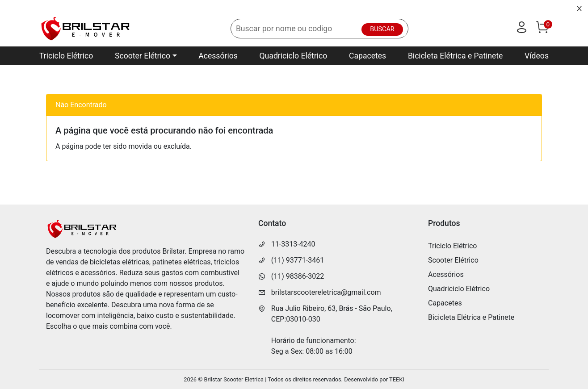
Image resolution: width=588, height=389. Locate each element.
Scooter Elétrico (453, 260)
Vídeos (537, 56)
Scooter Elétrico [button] (143, 56)
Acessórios (218, 56)
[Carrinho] (542, 29)
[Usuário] (521, 29)
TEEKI (397, 379)
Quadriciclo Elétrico (294, 56)
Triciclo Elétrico (66, 56)
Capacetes (367, 56)
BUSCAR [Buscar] (382, 29)
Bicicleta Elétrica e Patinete (455, 56)
